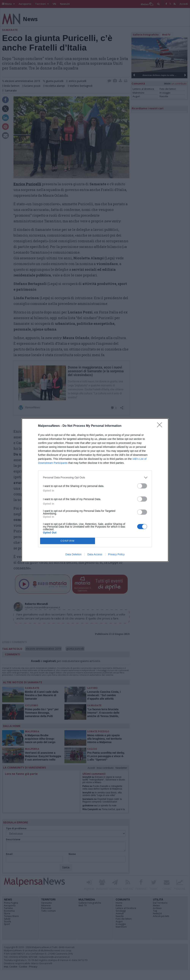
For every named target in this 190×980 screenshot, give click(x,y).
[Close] (161, 426)
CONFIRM (68, 541)
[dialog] (95, 490)
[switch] (142, 486)
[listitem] (95, 478)
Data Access (95, 554)
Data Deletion (73, 554)
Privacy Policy (116, 554)
